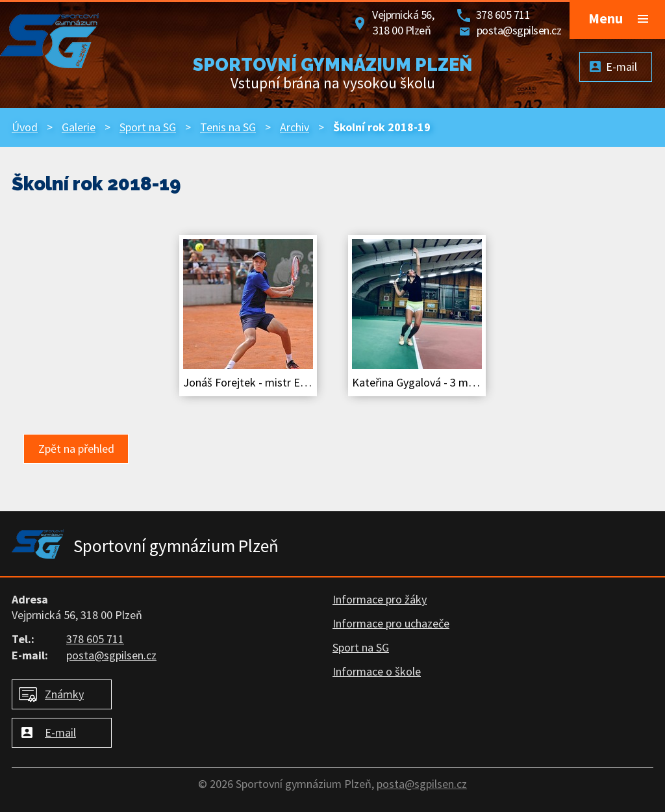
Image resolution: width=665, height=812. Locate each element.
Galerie (79, 127)
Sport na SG (148, 127)
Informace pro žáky (380, 599)
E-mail (60, 732)
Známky (64, 694)
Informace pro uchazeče (391, 623)
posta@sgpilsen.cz (519, 30)
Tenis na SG (228, 127)
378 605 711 (503, 15)
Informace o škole (377, 671)
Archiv (295, 127)
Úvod (25, 127)
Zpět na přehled (76, 449)
